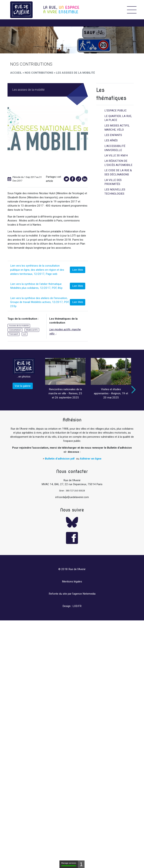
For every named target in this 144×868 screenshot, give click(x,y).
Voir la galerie (23, 386)
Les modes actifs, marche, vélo (65, 332)
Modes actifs (32, 330)
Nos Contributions (39, 73)
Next (133, 390)
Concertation (15, 330)
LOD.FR (77, 606)
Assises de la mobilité (19, 326)
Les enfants (113, 135)
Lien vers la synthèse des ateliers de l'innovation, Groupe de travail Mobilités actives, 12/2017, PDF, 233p (40, 302)
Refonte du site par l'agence (65, 594)
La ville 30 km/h (116, 156)
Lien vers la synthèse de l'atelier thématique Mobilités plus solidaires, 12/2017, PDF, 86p (36, 286)
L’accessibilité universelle (115, 148)
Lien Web (78, 270)
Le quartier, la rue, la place (118, 118)
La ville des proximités (113, 182)
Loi (24, 334)
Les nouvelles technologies (115, 192)
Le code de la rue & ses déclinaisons (118, 172)
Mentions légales (72, 582)
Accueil (16, 73)
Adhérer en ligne (91, 459)
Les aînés (111, 140)
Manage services (69, 864)
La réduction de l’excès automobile (118, 163)
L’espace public (116, 111)
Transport (14, 334)
